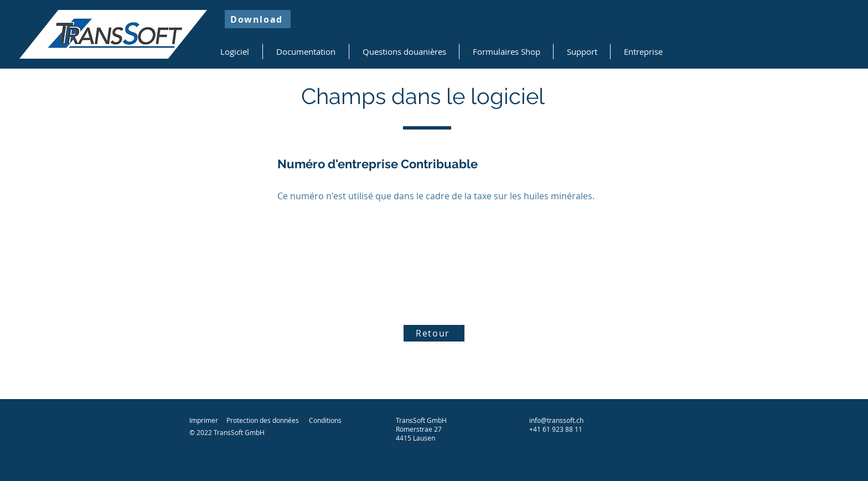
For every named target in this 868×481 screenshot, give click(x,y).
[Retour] (434, 333)
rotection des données (265, 420)
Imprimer (204, 420)
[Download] (258, 19)
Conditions (325, 420)
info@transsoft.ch (556, 420)
